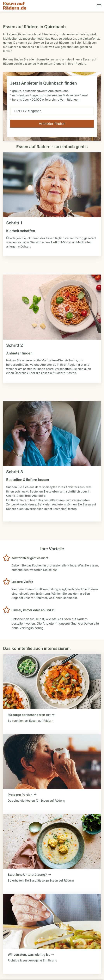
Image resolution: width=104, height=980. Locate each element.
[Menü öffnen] (99, 6)
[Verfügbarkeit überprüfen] (52, 124)
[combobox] (52, 111)
